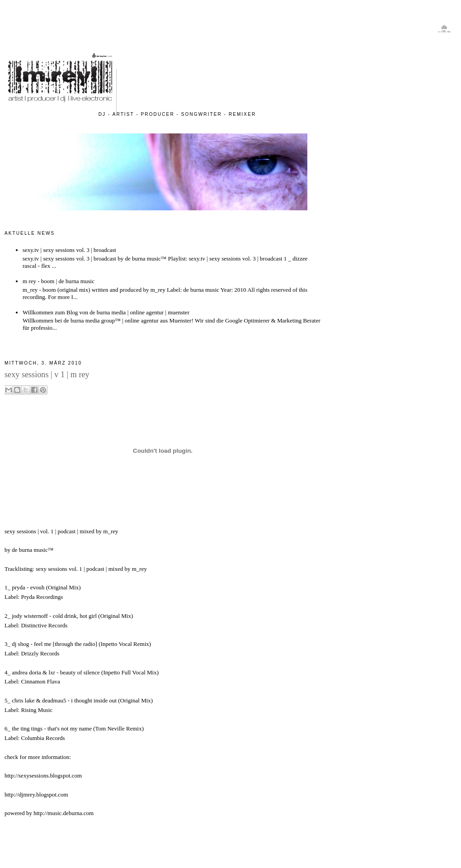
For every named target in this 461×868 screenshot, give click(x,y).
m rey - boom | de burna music (59, 281)
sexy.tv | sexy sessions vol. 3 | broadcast (69, 250)
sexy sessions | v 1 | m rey (47, 375)
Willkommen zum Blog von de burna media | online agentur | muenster (106, 312)
